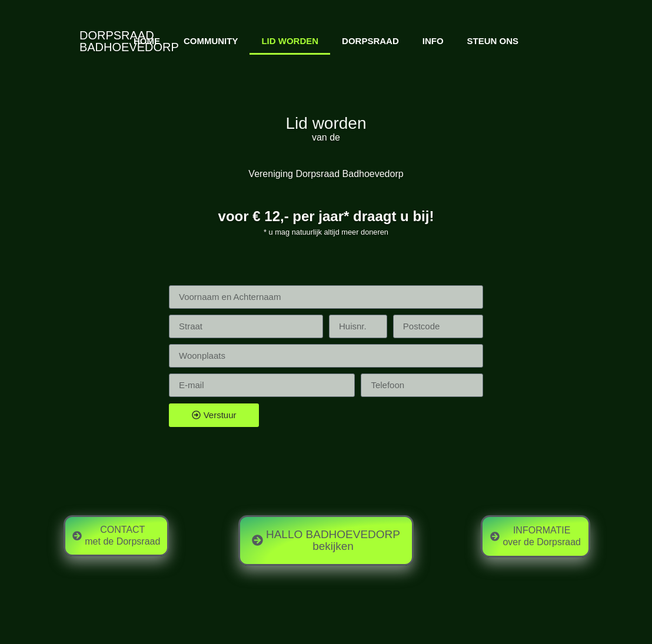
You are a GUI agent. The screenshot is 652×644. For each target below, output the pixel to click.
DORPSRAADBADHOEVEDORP (129, 41)
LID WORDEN (290, 41)
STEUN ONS (493, 41)
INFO (433, 41)
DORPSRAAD (370, 41)
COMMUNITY (211, 41)
